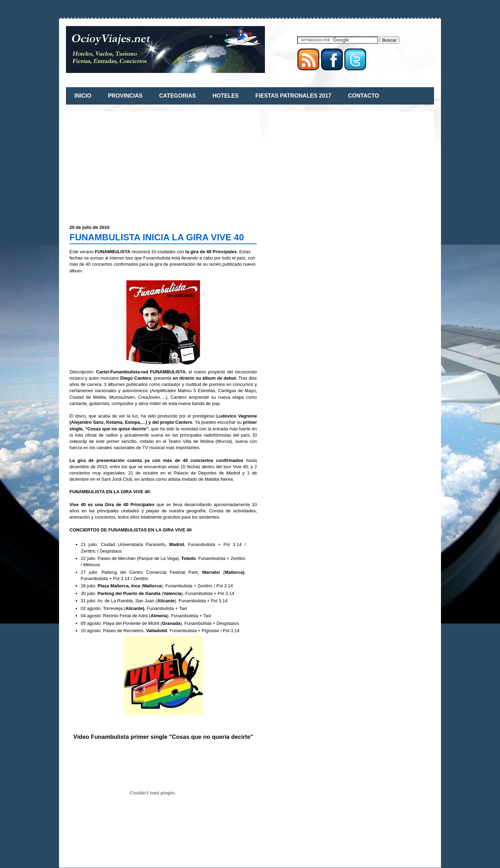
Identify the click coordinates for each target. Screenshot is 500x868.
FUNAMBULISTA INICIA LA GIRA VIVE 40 (157, 237)
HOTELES (226, 96)
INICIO (83, 96)
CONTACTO (363, 96)
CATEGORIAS (177, 96)
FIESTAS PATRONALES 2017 (294, 96)
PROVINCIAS (125, 96)
